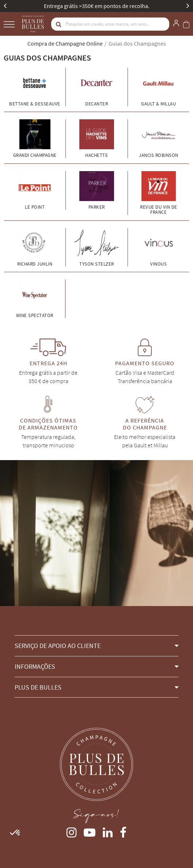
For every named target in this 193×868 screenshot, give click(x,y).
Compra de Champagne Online (65, 43)
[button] (96, 646)
